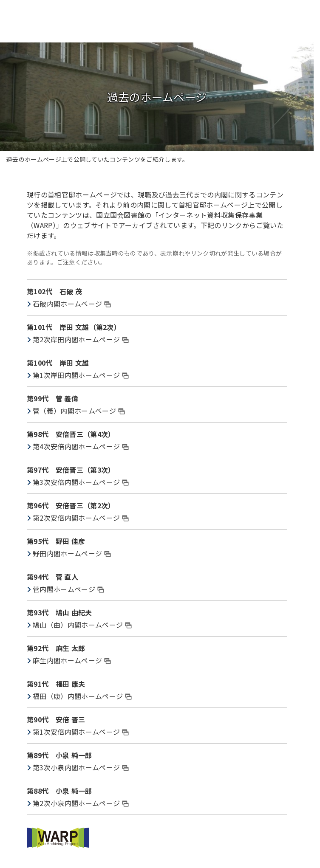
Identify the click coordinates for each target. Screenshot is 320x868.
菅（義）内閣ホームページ (79, 411)
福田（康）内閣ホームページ (82, 696)
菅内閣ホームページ (68, 589)
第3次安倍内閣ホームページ (81, 482)
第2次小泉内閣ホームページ (81, 803)
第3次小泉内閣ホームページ (81, 767)
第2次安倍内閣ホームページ (81, 518)
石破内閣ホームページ (72, 304)
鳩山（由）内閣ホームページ (82, 625)
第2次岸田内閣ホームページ (81, 339)
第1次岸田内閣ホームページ (81, 375)
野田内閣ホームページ (72, 553)
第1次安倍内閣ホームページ (81, 732)
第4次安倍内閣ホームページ (81, 446)
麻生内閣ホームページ (72, 660)
